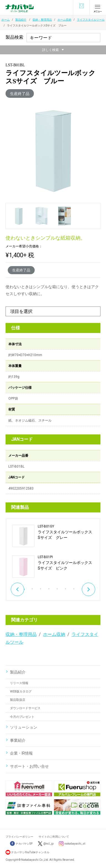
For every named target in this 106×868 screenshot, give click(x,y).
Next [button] (89, 589)
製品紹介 (21, 20)
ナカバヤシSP (21, 844)
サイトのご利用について (54, 837)
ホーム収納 (64, 20)
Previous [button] (17, 589)
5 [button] (57, 587)
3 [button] (41, 587)
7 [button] (74, 587)
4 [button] (49, 587)
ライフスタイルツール (91, 20)
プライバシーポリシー (19, 837)
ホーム (6, 20)
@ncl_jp (48, 844)
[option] (53, 551)
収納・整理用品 (42, 20)
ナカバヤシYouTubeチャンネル (30, 852)
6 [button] (65, 587)
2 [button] (32, 587)
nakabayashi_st (75, 844)
